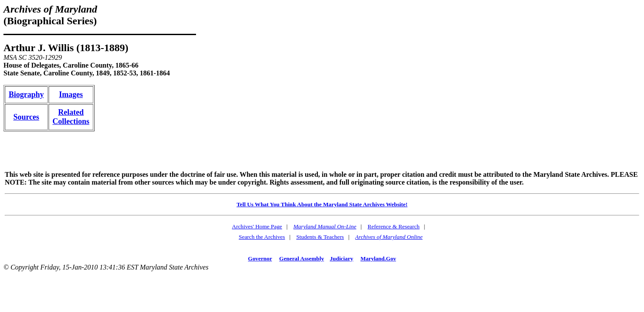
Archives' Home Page (257, 226)
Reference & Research (394, 226)
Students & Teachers (320, 237)
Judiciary (341, 258)
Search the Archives (262, 237)
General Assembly (302, 258)
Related (71, 112)
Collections (71, 121)
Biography (26, 94)
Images (71, 94)
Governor (260, 258)
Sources (26, 117)
